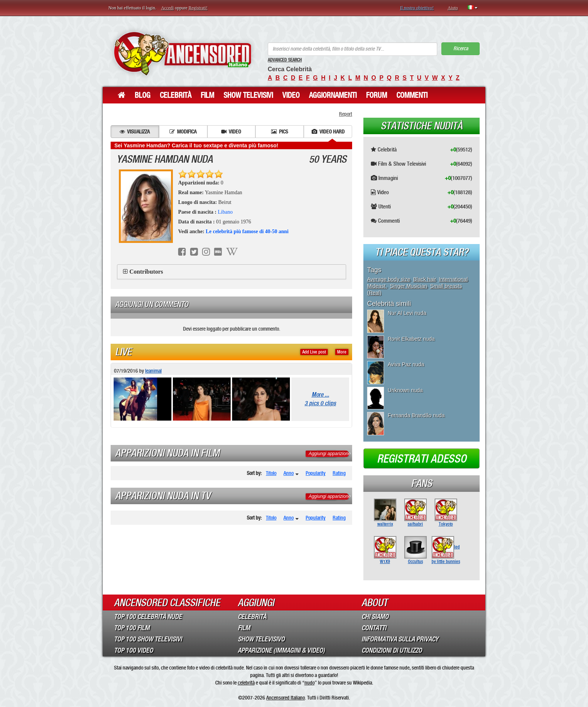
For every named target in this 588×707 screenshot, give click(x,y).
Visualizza (135, 132)
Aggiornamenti (333, 95)
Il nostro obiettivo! (417, 8)
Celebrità (175, 95)
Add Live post (314, 352)
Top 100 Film (132, 628)
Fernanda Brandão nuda (416, 415)
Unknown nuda (405, 390)
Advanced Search (285, 60)
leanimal (153, 371)
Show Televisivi (248, 95)
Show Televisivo (261, 639)
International (453, 279)
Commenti (412, 95)
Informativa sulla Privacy (400, 639)
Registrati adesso (422, 459)
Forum (376, 95)
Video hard (328, 132)
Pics (280, 132)
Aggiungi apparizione (330, 454)
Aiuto (453, 8)
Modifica (183, 132)
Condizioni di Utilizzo (392, 650)
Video (291, 95)
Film (207, 95)
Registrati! (198, 8)
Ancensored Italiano (286, 698)
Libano (225, 212)
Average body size (389, 279)
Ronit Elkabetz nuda (411, 339)
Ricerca (461, 49)
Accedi (167, 8)
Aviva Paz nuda (406, 364)
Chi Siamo (375, 617)
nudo (310, 683)
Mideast (377, 286)
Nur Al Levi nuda (407, 313)
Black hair (425, 279)
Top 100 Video (133, 650)
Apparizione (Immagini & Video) (281, 650)
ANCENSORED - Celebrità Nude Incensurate (182, 53)
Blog (142, 95)
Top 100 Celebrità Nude (148, 617)
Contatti (374, 628)
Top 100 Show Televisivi (148, 639)
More (342, 352)
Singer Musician (409, 286)
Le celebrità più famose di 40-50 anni (247, 231)
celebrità (246, 683)
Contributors (146, 272)
